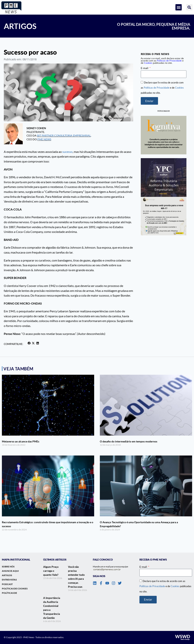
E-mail (145, 68)
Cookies (148, 63)
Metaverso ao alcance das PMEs (21, 441)
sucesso (67, 152)
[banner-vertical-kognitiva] (164, 135)
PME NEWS (44, 139)
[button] (179, 7)
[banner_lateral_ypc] (164, 177)
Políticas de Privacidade (157, 88)
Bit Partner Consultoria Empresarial (64, 135)
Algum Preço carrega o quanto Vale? (51, 571)
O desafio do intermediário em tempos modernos (129, 441)
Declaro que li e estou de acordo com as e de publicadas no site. (162, 88)
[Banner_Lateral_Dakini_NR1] (164, 216)
